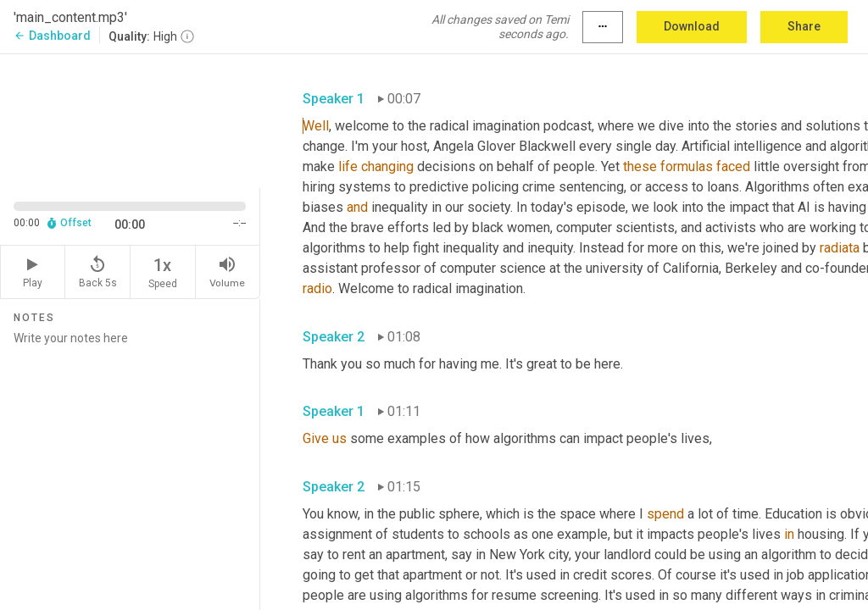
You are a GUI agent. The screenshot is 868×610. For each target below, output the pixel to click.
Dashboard (52, 36)
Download (692, 26)
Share (804, 26)
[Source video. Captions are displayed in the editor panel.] (130, 119)
